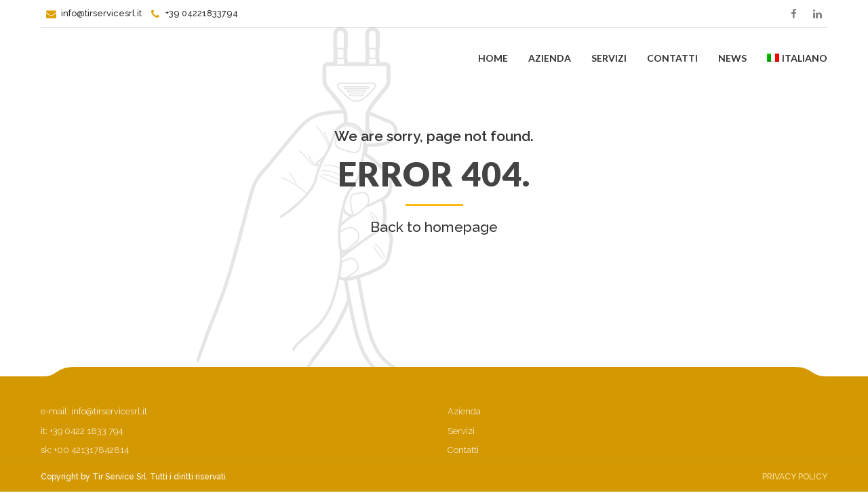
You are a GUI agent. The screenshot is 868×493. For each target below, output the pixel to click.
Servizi (609, 58)
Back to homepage (434, 227)
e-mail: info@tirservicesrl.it (94, 411)
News (732, 58)
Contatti (672, 58)
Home (493, 58)
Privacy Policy (795, 477)
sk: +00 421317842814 (85, 450)
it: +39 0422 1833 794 (82, 431)
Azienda (550, 58)
